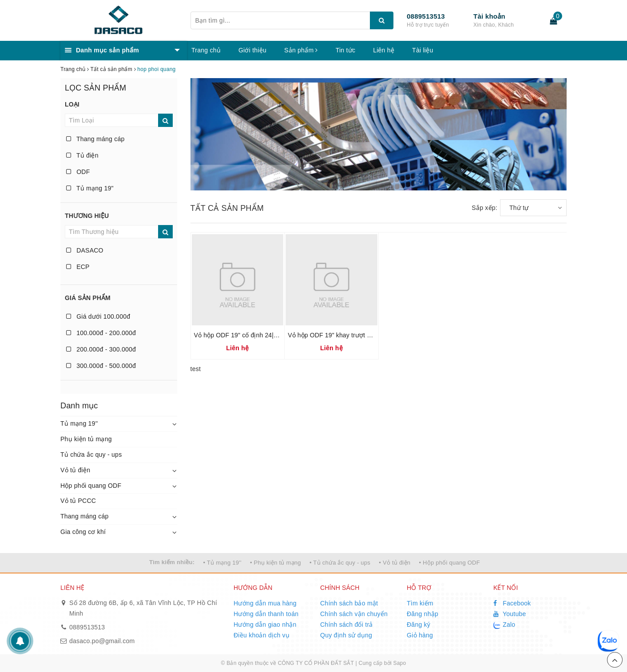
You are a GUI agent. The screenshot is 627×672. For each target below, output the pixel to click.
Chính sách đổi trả (347, 625)
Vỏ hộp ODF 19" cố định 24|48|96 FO (247, 335)
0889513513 (426, 16)
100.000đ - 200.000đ (101, 333)
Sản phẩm (301, 50)
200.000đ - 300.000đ (101, 349)
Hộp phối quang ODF (91, 486)
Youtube (510, 614)
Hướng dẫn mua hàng (265, 603)
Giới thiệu (252, 50)
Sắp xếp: (484, 208)
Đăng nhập (423, 614)
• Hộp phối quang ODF (449, 563)
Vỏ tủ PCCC (78, 501)
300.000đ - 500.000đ (101, 366)
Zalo (504, 625)
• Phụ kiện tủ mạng (276, 563)
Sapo (399, 663)
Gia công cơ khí (83, 532)
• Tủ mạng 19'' (222, 563)
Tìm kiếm (420, 603)
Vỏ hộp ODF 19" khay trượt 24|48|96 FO (345, 335)
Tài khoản (489, 16)
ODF (78, 172)
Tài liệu (423, 50)
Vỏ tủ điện (75, 470)
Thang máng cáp (95, 139)
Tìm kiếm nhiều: (172, 562)
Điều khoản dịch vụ (262, 635)
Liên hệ (384, 50)
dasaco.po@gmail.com (102, 641)
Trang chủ (206, 50)
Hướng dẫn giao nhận (265, 625)
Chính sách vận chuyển (354, 614)
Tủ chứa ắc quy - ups (91, 455)
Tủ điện (82, 155)
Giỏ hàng (420, 635)
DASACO (85, 250)
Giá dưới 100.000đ (98, 316)
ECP (78, 267)
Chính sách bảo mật (349, 603)
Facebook (512, 603)
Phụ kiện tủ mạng (86, 439)
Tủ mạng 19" (90, 188)
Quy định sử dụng (346, 635)
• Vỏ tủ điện (395, 563)
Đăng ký (419, 625)
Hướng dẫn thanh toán (266, 614)
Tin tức (345, 50)
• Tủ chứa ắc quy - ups (340, 563)
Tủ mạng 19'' (79, 423)
